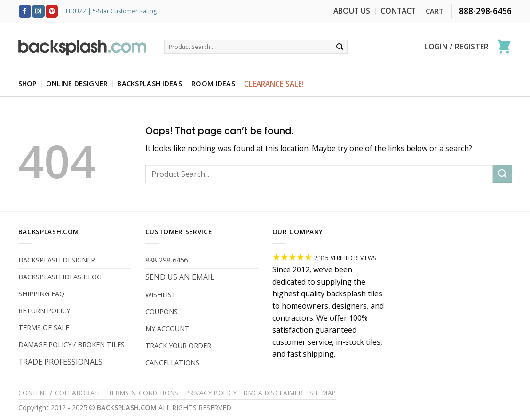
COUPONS (162, 312)
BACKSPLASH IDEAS (150, 83)
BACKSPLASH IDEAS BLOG (60, 277)
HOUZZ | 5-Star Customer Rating (111, 11)
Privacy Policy (211, 393)
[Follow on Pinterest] (52, 11)
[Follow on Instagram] (38, 11)
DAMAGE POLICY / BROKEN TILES (71, 345)
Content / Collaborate (60, 393)
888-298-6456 (166, 260)
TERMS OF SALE (44, 328)
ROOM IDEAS (213, 83)
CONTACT (398, 11)
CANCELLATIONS (172, 362)
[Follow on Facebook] (25, 11)
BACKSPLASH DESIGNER (57, 260)
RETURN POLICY (44, 311)
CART (435, 11)
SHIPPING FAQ (41, 294)
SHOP (28, 83)
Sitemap (323, 393)
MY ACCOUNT (167, 329)
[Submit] (340, 47)
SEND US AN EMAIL (180, 277)
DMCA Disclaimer (273, 393)
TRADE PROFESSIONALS (60, 362)
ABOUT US (352, 11)
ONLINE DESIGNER (77, 83)
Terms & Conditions (144, 393)
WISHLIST (161, 295)
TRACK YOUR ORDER (178, 345)
